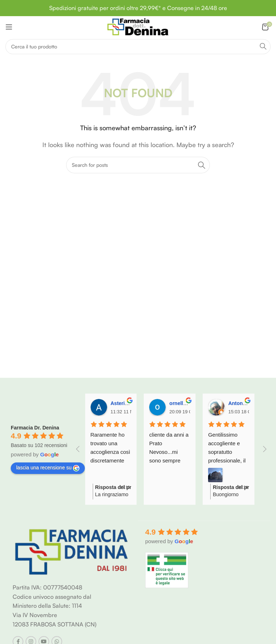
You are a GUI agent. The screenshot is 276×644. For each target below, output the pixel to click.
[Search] (138, 47)
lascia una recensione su (48, 468)
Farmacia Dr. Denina (35, 428)
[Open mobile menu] (9, 27)
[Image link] (72, 551)
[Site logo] (138, 26)
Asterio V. (122, 403)
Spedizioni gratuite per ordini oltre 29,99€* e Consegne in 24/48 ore (138, 8)
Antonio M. (241, 403)
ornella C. (181, 403)
